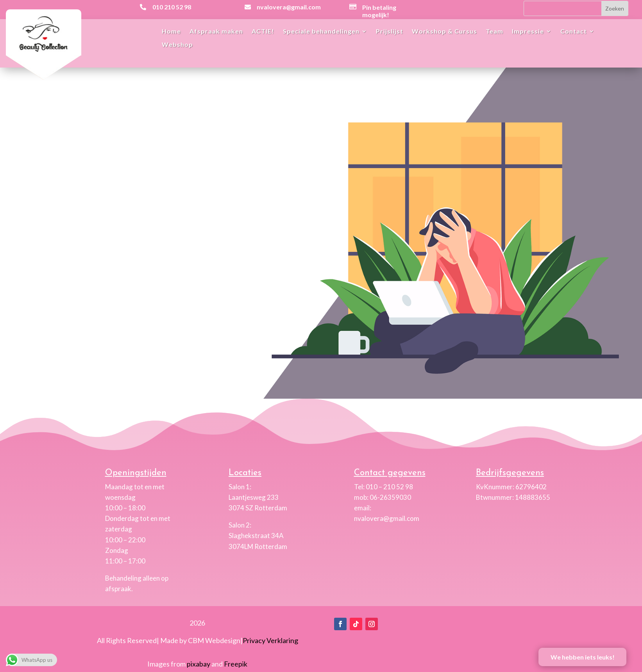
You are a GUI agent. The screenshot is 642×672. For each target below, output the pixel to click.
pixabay (199, 664)
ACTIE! (263, 32)
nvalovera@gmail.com (289, 7)
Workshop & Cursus (444, 32)
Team (494, 32)
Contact (574, 32)
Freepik (236, 664)
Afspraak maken (216, 32)
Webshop (177, 45)
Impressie (528, 32)
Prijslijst (390, 32)
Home (171, 32)
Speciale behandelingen (321, 32)
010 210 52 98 (172, 7)
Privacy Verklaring (270, 640)
